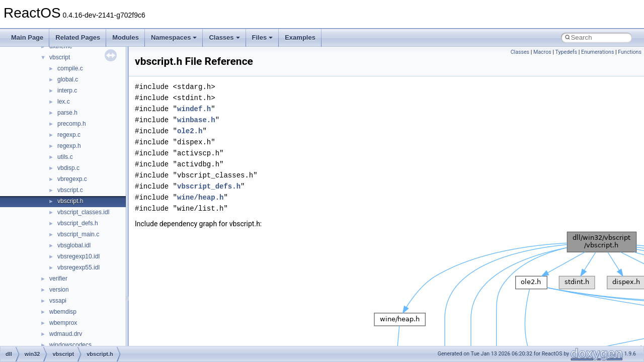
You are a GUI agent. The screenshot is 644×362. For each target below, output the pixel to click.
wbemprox (63, 323)
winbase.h (196, 120)
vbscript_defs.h (78, 223)
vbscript (60, 57)
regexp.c (69, 135)
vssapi (58, 301)
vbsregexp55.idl (78, 267)
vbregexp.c (72, 179)
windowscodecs (70, 345)
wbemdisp (63, 312)
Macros (542, 52)
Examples (300, 37)
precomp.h (72, 124)
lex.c (64, 102)
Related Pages (78, 37)
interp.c (67, 90)
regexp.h (69, 146)
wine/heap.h (200, 197)
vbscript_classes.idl (83, 212)
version (59, 290)
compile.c (70, 68)
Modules (126, 37)
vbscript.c (70, 190)
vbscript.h (70, 201)
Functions (630, 52)
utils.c (65, 157)
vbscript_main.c (78, 234)
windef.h (194, 109)
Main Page (27, 37)
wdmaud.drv (66, 334)
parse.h (67, 113)
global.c (68, 79)
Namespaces (174, 37)
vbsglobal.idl (74, 245)
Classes (224, 37)
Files (263, 37)
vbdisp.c (68, 168)
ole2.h (190, 131)
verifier (58, 279)
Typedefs (566, 52)
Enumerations (598, 52)
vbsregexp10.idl (78, 256)
